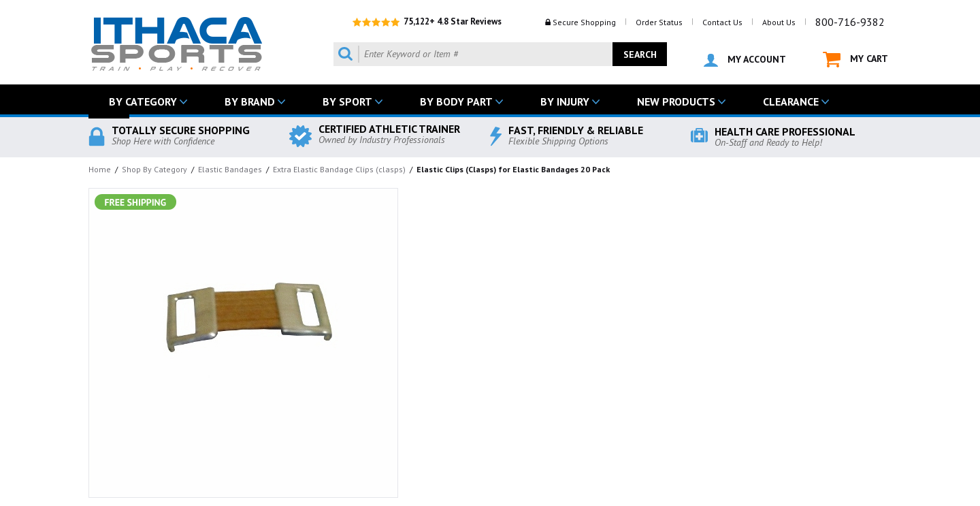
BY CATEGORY (143, 101)
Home (100, 169)
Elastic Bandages (230, 169)
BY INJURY (565, 101)
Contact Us (722, 22)
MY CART (855, 60)
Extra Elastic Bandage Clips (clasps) (339, 169)
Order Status (659, 22)
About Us (779, 22)
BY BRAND (250, 101)
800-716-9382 (850, 22)
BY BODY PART (456, 101)
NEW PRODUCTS (676, 101)
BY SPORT (347, 101)
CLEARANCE (791, 101)
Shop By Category (154, 169)
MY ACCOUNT (745, 60)
